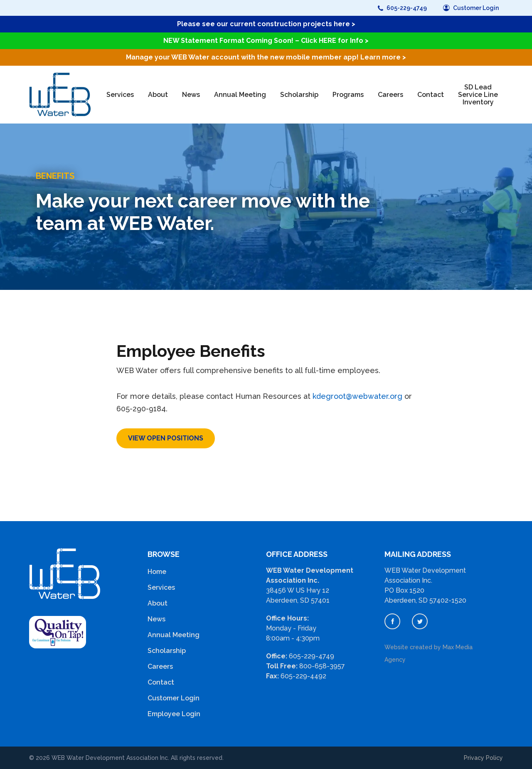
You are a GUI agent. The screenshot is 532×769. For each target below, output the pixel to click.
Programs (348, 95)
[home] (60, 95)
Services (120, 95)
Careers (390, 95)
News (191, 95)
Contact (431, 95)
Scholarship (299, 95)
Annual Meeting (240, 95)
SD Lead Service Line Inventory (478, 95)
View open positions (166, 438)
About (158, 95)
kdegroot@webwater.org (357, 396)
